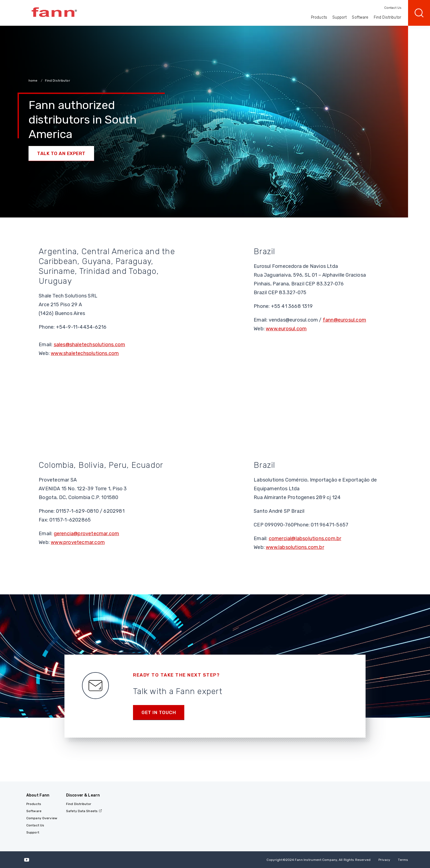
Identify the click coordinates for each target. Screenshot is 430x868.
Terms (403, 860)
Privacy (384, 860)
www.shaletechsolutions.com (85, 353)
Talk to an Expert (61, 153)
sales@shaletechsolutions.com (90, 345)
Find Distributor (387, 17)
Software (360, 17)
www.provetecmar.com (78, 542)
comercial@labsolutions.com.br (305, 538)
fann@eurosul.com (344, 320)
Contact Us (393, 8)
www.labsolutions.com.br (295, 547)
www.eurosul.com (286, 329)
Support (340, 17)
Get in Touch (159, 712)
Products (319, 17)
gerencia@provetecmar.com (87, 534)
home (33, 81)
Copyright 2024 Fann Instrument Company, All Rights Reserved (319, 860)
